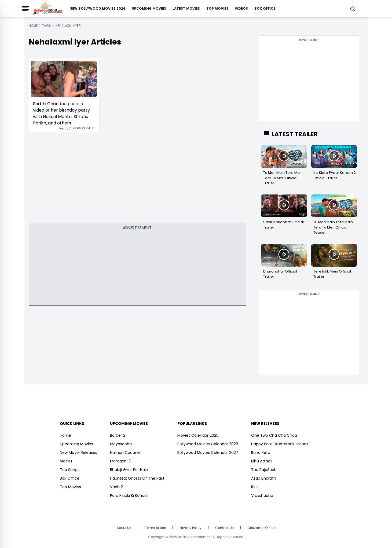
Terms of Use (155, 528)
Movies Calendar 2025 (198, 435)
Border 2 (118, 435)
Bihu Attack (262, 461)
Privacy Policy (190, 528)
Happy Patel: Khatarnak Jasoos (280, 444)
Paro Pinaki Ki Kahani (129, 495)
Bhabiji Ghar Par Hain (129, 470)
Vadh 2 (116, 487)
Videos (241, 8)
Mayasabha (121, 444)
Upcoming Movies (149, 8)
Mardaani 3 (120, 461)
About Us (124, 528)
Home (65, 435)
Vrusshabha (262, 495)
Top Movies (217, 8)
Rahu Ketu (261, 453)
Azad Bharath (264, 478)
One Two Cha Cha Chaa (274, 435)
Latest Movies (186, 8)
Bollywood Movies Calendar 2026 (208, 444)
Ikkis (255, 487)
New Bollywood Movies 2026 (97, 8)
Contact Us (224, 528)
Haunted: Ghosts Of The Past (137, 478)
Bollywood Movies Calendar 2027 (208, 453)
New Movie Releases (78, 453)
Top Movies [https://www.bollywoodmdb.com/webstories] (70, 487)
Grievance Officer (261, 528)
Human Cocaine (125, 453)
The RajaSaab (264, 470)
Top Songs (70, 470)
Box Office (265, 8)
